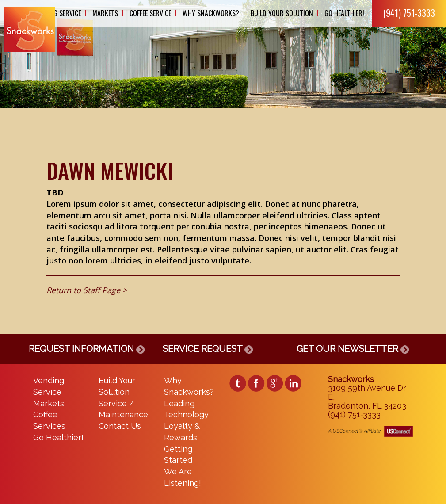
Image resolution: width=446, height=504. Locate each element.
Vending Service (57, 13)
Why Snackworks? (211, 13)
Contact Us (120, 426)
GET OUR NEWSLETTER (353, 349)
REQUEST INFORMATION (87, 349)
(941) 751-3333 (409, 13)
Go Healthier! (344, 13)
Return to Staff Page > (87, 290)
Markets (105, 13)
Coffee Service (150, 13)
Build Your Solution (282, 13)
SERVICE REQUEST (208, 349)
